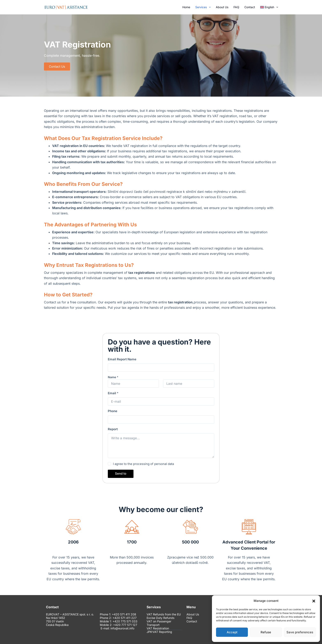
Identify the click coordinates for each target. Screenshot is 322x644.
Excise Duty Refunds (160, 618)
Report (113, 429)
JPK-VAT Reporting (159, 632)
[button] (314, 601)
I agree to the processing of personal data (143, 464)
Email (113, 393)
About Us (222, 7)
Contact (250, 7)
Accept (232, 632)
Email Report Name (122, 359)
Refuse (266, 632)
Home (186, 7)
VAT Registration (158, 628)
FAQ (236, 7)
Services (204, 7)
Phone (113, 411)
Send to (121, 473)
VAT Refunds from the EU (164, 614)
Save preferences (300, 632)
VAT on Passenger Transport (159, 623)
